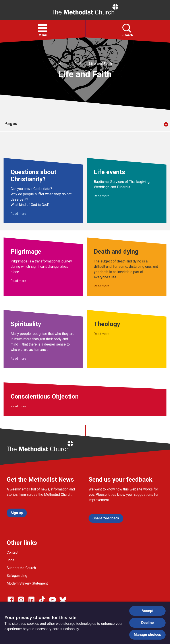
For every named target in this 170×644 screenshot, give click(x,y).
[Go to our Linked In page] (31, 600)
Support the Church (21, 568)
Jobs (11, 560)
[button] (42, 28)
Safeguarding (17, 576)
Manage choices (147, 635)
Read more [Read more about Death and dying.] (102, 286)
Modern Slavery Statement (27, 583)
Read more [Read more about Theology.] (102, 334)
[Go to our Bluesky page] (63, 600)
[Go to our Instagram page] (21, 600)
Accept (148, 611)
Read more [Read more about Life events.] (102, 196)
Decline (148, 623)
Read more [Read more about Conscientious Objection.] (18, 406)
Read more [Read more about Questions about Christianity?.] (18, 214)
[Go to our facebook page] (11, 600)
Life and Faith (100, 64)
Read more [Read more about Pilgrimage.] (18, 281)
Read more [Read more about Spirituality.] (18, 359)
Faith (78, 64)
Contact (13, 552)
